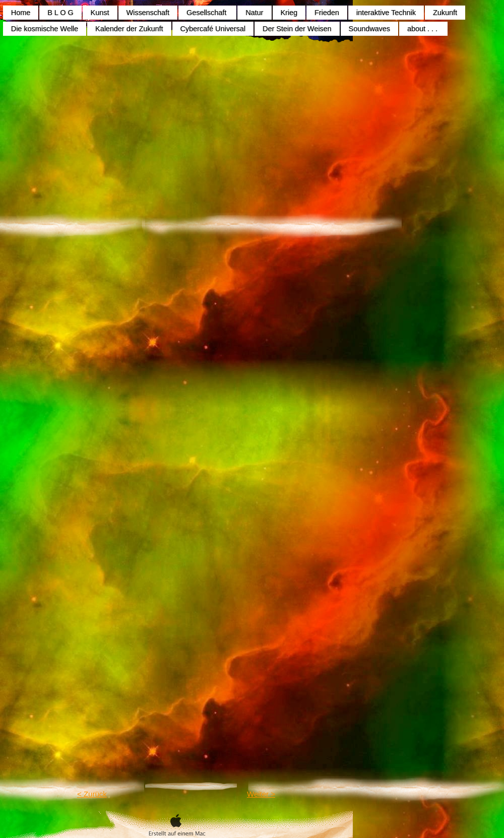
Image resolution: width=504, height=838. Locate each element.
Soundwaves (369, 29)
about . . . (423, 29)
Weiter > (261, 794)
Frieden (327, 13)
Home (21, 13)
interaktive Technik (386, 13)
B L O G (60, 13)
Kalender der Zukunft (129, 29)
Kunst (100, 13)
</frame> (299, 567)
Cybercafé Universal (213, 29)
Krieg (289, 13)
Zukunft (445, 13)
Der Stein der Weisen (297, 29)
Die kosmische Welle (45, 29)
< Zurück (92, 794)
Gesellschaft (207, 13)
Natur (254, 13)
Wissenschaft (148, 13)
